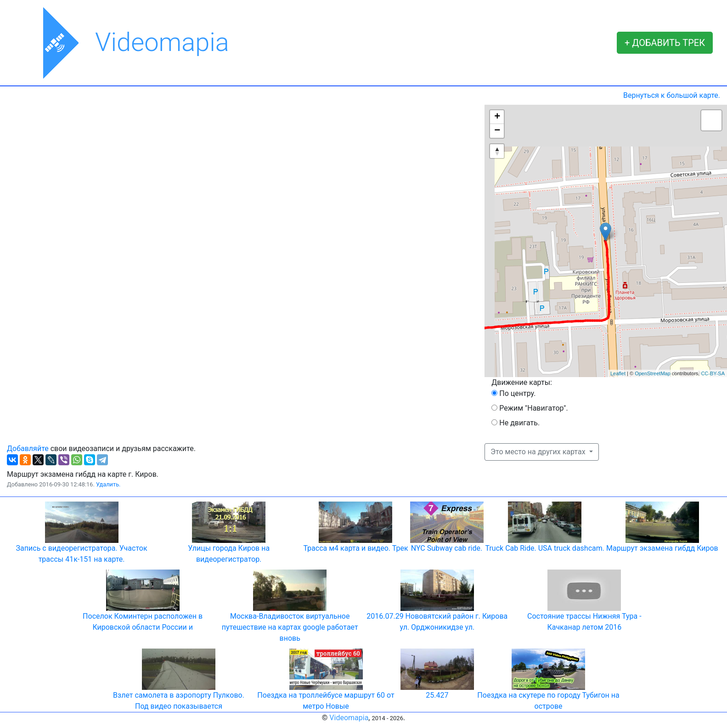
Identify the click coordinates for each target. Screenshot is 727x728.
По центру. (517, 393)
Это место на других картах (539, 452)
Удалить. (108, 484)
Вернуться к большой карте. (672, 95)
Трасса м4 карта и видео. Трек (355, 548)
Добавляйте (28, 449)
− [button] (497, 131)
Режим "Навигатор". (533, 408)
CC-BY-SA (713, 373)
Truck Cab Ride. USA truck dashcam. (545, 548)
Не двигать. (519, 423)
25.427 (437, 695)
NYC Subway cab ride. (447, 548)
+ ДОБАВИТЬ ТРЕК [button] (665, 43)
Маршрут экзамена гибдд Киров (662, 548)
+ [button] (497, 117)
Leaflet (618, 373)
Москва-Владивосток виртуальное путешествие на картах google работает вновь (290, 627)
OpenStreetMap (653, 373)
